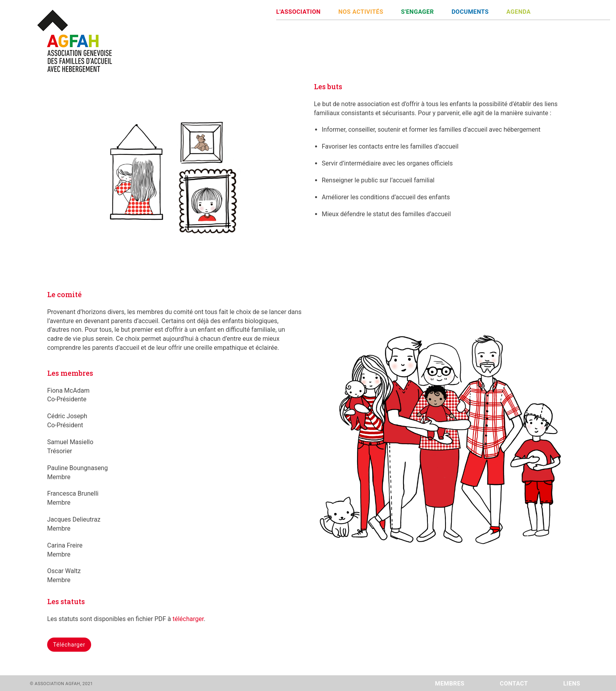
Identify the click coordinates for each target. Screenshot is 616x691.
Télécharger (69, 645)
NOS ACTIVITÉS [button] (361, 12)
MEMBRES (450, 684)
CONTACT (514, 684)
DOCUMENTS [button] (470, 12)
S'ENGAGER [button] (418, 12)
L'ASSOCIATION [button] (298, 12)
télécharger (188, 619)
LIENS (572, 684)
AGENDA (519, 12)
